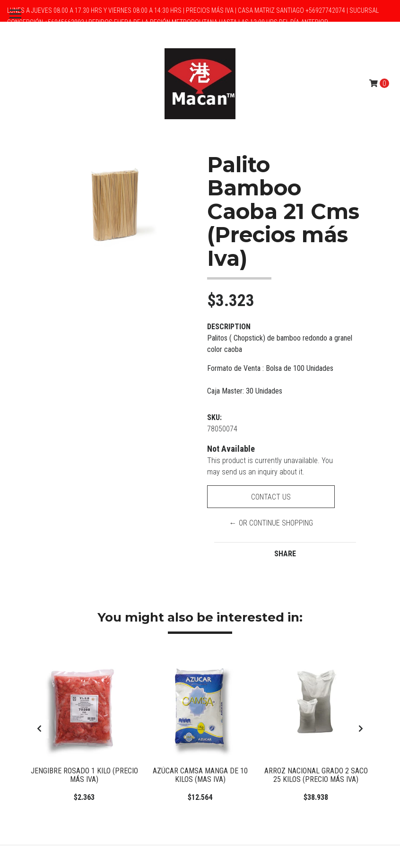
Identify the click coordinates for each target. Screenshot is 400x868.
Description (229, 327)
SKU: (214, 417)
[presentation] (39, 729)
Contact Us (271, 497)
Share (285, 554)
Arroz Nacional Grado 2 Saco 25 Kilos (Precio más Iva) (316, 775)
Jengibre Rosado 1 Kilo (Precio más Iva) (84, 775)
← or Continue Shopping (271, 523)
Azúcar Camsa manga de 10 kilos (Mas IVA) (200, 775)
